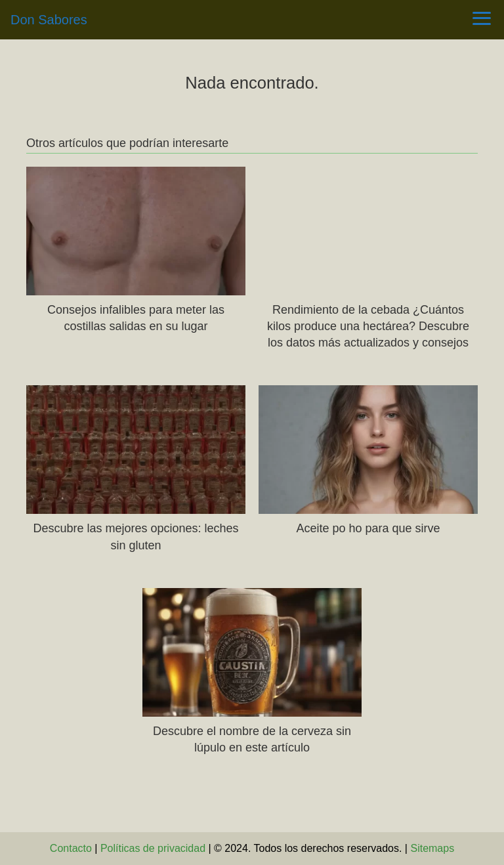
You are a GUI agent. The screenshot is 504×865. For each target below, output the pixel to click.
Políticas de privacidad (153, 848)
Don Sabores (49, 20)
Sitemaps (432, 848)
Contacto (71, 848)
